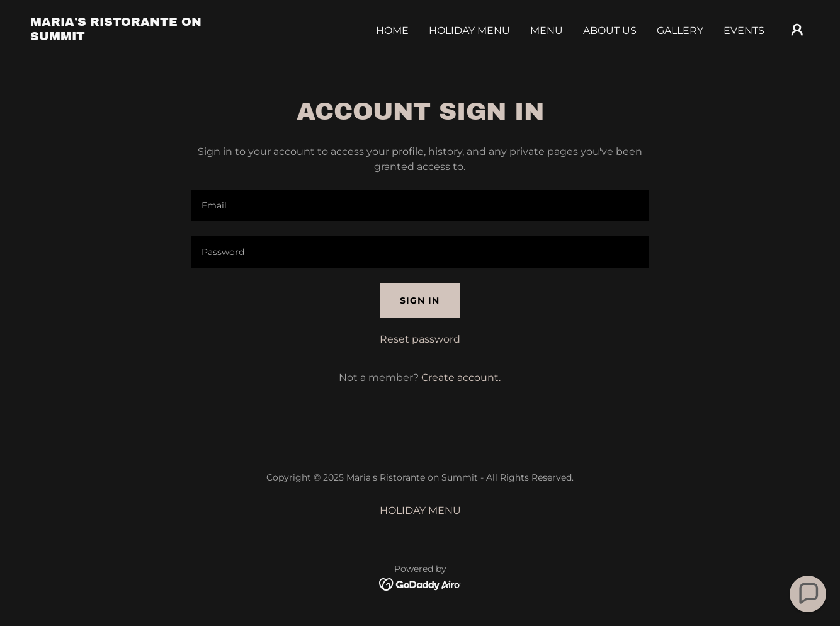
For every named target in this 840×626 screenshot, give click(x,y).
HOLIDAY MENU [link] (469, 31)
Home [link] (392, 31)
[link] (139, 37)
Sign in (420, 300)
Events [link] (744, 31)
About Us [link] (610, 31)
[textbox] (420, 205)
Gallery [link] (680, 31)
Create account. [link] (461, 378)
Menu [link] (547, 31)
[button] (797, 30)
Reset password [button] (420, 339)
